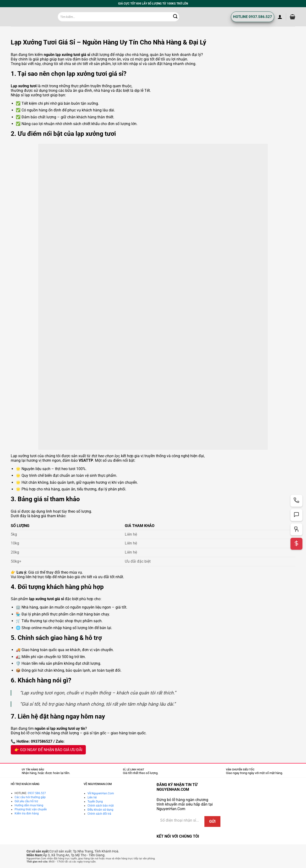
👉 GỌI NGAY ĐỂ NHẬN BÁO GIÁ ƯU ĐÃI (48, 750)
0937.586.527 (37, 793)
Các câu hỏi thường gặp (30, 797)
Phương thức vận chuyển (31, 809)
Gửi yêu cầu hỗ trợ (26, 801)
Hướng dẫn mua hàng (29, 805)
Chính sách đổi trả (99, 814)
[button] (280, 17)
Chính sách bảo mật (101, 806)
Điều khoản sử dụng (100, 810)
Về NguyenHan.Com (101, 793)
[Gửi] (175, 17)
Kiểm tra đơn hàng (27, 813)
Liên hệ (92, 797)
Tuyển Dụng (95, 802)
